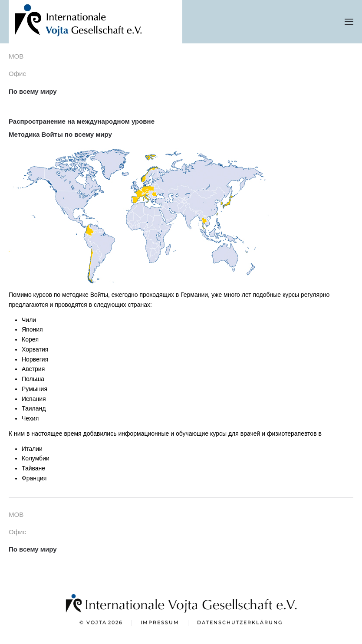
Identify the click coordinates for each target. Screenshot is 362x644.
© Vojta (101, 624)
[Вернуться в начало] (95, 22)
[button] (349, 22)
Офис (17, 74)
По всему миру (33, 91)
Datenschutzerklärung (240, 623)
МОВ (16, 56)
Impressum (160, 623)
